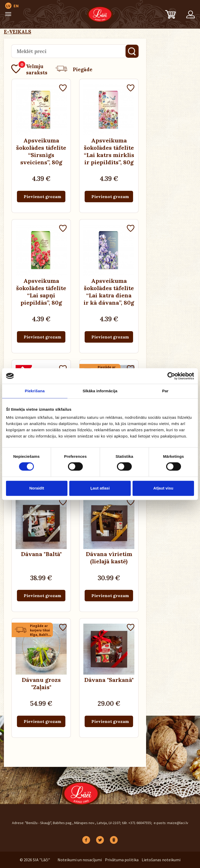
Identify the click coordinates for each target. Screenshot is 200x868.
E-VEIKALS (18, 32)
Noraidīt (37, 488)
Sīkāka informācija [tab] (100, 391)
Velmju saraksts (29, 69)
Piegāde (74, 69)
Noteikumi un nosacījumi (80, 860)
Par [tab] (165, 391)
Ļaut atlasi (100, 488)
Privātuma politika (122, 860)
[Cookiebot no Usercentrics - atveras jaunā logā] (171, 376)
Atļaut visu (163, 488)
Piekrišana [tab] (35, 391)
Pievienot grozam (42, 197)
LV (8, 6)
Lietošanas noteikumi (161, 860)
